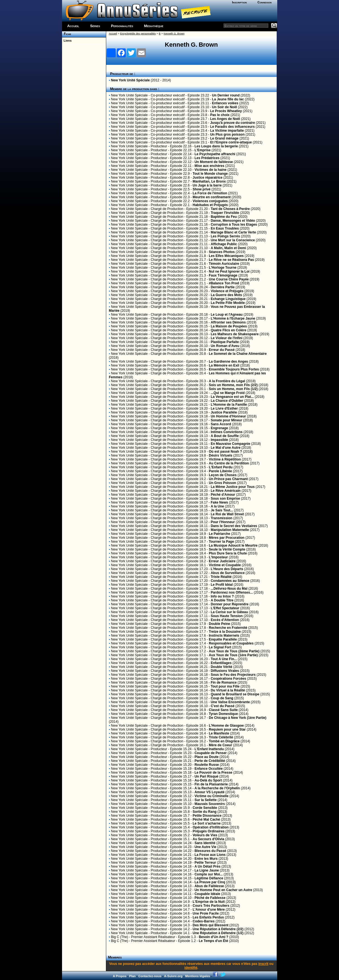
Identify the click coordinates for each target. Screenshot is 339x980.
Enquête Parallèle (223, 639)
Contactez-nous (150, 976)
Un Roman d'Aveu (225, 346)
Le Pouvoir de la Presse (213, 773)
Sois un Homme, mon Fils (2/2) (233, 385)
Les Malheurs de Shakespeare (235, 334)
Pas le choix (220, 115)
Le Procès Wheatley (226, 111)
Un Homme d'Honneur (228, 416)
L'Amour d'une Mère (209, 910)
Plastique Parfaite (225, 342)
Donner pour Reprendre (230, 604)
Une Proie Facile (206, 913)
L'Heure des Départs (227, 569)
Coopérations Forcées (228, 679)
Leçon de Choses (223, 475)
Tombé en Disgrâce (224, 741)
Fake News (219, 502)
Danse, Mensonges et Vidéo (233, 221)
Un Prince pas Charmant (228, 479)
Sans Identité (205, 843)
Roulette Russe (207, 765)
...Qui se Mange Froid (228, 393)
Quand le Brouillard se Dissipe (235, 694)
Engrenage (219, 428)
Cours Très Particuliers (211, 906)
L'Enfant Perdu (221, 467)
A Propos (120, 976)
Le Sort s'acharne (207, 823)
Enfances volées (225, 103)
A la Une (217, 506)
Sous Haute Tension (227, 616)
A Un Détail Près (208, 866)
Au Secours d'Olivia (208, 839)
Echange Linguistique (228, 299)
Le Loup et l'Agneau (227, 315)
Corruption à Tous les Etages (234, 225)
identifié (191, 968)
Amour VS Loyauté (209, 792)
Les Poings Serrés (225, 236)
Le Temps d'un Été (213, 941)
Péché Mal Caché (206, 820)
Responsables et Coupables (231, 643)
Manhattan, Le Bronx (209, 181)
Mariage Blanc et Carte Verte (233, 232)
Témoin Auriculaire (224, 264)
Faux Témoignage (223, 275)
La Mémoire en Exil (224, 365)
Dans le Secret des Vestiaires (234, 526)
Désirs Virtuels (221, 455)
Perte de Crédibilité (210, 761)
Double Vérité (221, 667)
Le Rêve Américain (226, 491)
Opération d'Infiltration (211, 827)
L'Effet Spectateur (225, 608)
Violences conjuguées (210, 201)
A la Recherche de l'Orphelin (217, 788)
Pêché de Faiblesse (210, 898)
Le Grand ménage (224, 138)
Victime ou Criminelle (212, 796)
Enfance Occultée (209, 769)
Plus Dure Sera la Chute (228, 553)
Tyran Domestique (223, 714)
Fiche (67, 34)
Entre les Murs (206, 859)
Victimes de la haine (211, 170)
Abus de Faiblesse (209, 886)
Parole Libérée (220, 471)
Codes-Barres (204, 921)
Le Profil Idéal (222, 585)
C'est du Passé (223, 706)
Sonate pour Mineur (227, 420)
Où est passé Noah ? (225, 452)
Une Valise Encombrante (230, 702)
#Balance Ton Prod (224, 283)
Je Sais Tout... (222, 510)
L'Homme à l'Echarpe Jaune (233, 318)
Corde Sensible (205, 808)
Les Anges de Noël (225, 119)
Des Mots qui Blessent (210, 925)
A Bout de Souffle (225, 436)
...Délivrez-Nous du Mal (229, 589)
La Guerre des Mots (226, 295)
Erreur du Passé (222, 350)
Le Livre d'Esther (224, 408)
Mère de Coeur (220, 745)
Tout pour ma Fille (225, 686)
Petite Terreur (205, 863)
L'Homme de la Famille (229, 405)
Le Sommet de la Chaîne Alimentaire (238, 354)
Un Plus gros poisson (227, 134)
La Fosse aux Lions (210, 855)
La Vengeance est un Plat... (232, 397)
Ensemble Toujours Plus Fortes (234, 369)
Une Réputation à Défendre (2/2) (218, 929)
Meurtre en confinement (212, 197)
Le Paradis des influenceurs (232, 127)
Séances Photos (222, 252)
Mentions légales (198, 976)
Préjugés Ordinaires (208, 831)
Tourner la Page (221, 542)
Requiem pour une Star (227, 729)
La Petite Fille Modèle (228, 303)
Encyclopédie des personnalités (138, 34)
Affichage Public (224, 244)
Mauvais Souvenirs (210, 804)
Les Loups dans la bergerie (216, 146)
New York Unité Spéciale (130, 80)
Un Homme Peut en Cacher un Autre (223, 890)
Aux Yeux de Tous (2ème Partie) (234, 651)
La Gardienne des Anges (228, 362)
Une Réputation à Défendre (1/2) (218, 933)
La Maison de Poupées (229, 326)
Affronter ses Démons (228, 322)
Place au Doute (207, 757)
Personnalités (122, 26)
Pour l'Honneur (223, 522)
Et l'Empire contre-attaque (231, 142)
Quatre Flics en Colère (228, 330)
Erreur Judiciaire (222, 561)
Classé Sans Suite (223, 710)
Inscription (239, 2)
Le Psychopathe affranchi (215, 154)
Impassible (219, 440)
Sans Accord (221, 424)
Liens (67, 41)
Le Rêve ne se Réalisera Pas (231, 260)
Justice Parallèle (224, 412)
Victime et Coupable (225, 565)
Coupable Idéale (207, 894)
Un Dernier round (226, 95)
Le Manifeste (219, 733)
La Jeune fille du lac (228, 99)
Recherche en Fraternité (228, 628)
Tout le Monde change (210, 174)
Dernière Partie (223, 287)
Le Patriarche (219, 534)
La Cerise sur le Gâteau (229, 612)
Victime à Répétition (225, 459)
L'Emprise (203, 150)
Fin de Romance (224, 683)
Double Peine (219, 624)
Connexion (265, 2)
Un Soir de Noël (225, 107)
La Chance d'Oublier (227, 401)
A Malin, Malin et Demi (228, 248)
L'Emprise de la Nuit (209, 902)
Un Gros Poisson (222, 483)
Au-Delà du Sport (208, 780)
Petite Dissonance (207, 816)
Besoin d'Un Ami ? (214, 937)
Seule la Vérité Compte (227, 549)
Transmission (221, 518)
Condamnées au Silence (230, 581)
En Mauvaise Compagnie (230, 444)
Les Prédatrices (207, 158)
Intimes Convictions (227, 432)
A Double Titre (222, 600)
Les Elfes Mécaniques (226, 256)
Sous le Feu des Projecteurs (233, 675)
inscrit (263, 964)
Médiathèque (154, 26)
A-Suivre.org (173, 976)
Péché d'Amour (223, 495)
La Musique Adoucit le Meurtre (233, 546)
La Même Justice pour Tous (233, 487)
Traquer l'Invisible (225, 213)
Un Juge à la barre (207, 185)
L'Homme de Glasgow (226, 726)
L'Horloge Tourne (223, 268)
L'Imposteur (218, 557)
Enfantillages (221, 663)
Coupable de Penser (211, 753)
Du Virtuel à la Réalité (228, 690)
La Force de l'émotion (210, 193)
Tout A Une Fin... (224, 659)
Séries (95, 26)
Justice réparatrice (208, 178)
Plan (132, 976)
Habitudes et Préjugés (210, 205)
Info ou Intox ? (222, 596)
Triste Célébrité (221, 737)
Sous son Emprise (225, 499)
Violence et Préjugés (227, 291)
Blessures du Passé (210, 851)
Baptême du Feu (224, 217)
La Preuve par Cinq (210, 882)
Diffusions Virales (225, 671)
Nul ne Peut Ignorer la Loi (229, 271)
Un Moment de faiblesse (214, 162)
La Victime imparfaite (227, 131)
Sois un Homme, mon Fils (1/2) (233, 389)
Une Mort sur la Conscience (233, 240)
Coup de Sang (222, 698)
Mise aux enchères (209, 166)
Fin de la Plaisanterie (211, 784)
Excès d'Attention (225, 620)
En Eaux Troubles (225, 228)
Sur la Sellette (206, 800)
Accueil (73, 26)
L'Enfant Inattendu (209, 749)
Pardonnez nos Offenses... (232, 592)
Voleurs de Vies (205, 835)
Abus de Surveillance (228, 573)
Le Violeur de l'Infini (227, 338)
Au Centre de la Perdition (229, 463)
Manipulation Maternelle (230, 530)
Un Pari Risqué (206, 776)
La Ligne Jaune (207, 870)
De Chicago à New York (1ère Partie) (238, 718)
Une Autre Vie (205, 847)
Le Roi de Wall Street (227, 514)
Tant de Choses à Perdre (230, 209)
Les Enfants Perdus (208, 917)
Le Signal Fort (220, 647)
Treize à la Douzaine (225, 632)
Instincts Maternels (224, 636)
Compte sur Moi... (209, 874)
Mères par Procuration (227, 538)
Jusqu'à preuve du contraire (233, 123)
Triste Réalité (221, 577)
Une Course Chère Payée (229, 279)
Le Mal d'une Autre (226, 448)
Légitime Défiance (209, 878)
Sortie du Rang (204, 812)
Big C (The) (119, 937)
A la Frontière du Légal (227, 381)
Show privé (201, 189)
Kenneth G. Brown (174, 34)
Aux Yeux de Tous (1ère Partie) (233, 655)
